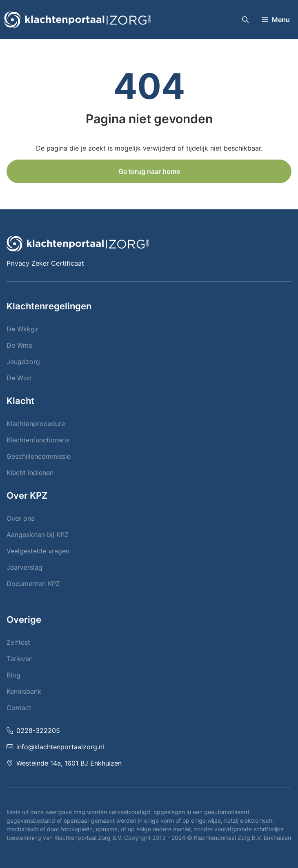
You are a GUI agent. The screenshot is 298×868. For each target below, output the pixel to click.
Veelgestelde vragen (38, 551)
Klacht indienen (30, 473)
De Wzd (19, 378)
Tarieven (20, 659)
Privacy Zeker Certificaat (45, 263)
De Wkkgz (22, 329)
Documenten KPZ (33, 584)
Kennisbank (24, 691)
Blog (13, 675)
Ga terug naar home (149, 171)
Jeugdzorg (23, 362)
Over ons (20, 518)
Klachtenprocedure (36, 424)
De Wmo (20, 345)
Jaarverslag (24, 567)
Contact (19, 708)
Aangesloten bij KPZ (38, 535)
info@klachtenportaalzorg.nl (60, 747)
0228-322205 (38, 730)
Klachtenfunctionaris (38, 440)
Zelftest (18, 642)
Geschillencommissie (39, 456)
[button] (245, 20)
